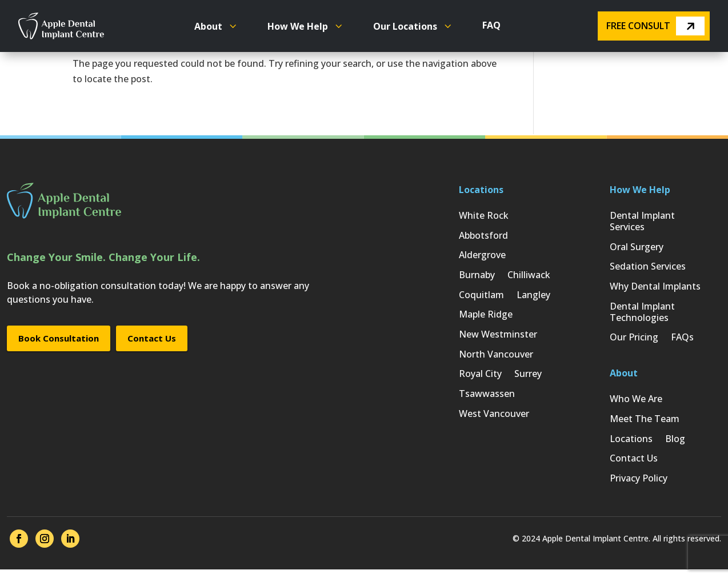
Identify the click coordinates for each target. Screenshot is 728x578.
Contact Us (152, 338)
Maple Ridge (486, 318)
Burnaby (477, 277)
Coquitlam (481, 298)
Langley (533, 298)
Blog (675, 445)
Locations (631, 445)
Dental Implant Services (642, 221)
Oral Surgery (637, 248)
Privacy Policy (639, 486)
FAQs (682, 341)
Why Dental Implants (655, 289)
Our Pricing (634, 341)
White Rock (484, 216)
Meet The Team (645, 424)
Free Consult (655, 26)
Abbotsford (483, 236)
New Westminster (498, 339)
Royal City (480, 380)
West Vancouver (494, 421)
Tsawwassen (487, 401)
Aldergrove (482, 257)
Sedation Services (648, 268)
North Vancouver (496, 360)
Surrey (528, 380)
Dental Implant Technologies (642, 315)
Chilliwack (529, 277)
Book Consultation (59, 338)
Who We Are (636, 404)
